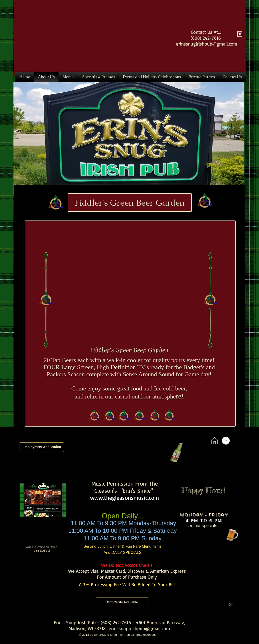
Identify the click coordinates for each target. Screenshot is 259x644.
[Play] (240, 34)
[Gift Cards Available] (122, 602)
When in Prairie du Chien (42, 547)
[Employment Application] (42, 447)
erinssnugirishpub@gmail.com (139, 628)
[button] (129, 139)
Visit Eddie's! (42, 551)
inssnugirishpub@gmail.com (209, 44)
